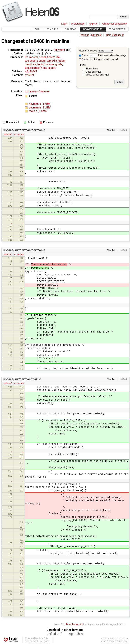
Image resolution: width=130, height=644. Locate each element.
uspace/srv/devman (37, 91)
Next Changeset (115, 35)
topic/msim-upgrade (50, 64)
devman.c (35, 104)
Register (93, 24)
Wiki (38, 29)
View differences (88, 51)
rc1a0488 (19, 134)
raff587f (8, 134)
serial (42, 57)
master (33, 57)
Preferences (78, 24)
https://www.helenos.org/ (115, 641)
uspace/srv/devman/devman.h (24, 250)
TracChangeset (74, 624)
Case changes (94, 72)
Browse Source (93, 29)
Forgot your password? (114, 24)
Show (83, 55)
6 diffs (43, 111)
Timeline (53, 29)
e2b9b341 (31, 71)
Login (64, 24)
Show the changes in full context (98, 59)
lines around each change (108, 55)
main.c (33, 111)
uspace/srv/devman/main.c (22, 379)
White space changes (98, 75)
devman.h (35, 108)
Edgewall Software (39, 641)
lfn (26, 57)
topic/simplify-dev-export (40, 68)
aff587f (29, 75)
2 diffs (46, 108)
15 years (60, 50)
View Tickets (117, 29)
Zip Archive (76, 634)
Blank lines (92, 69)
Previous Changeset (91, 35)
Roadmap (71, 29)
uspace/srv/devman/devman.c (24, 130)
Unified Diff (54, 634)
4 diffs (46, 104)
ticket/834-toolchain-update (43, 59)
